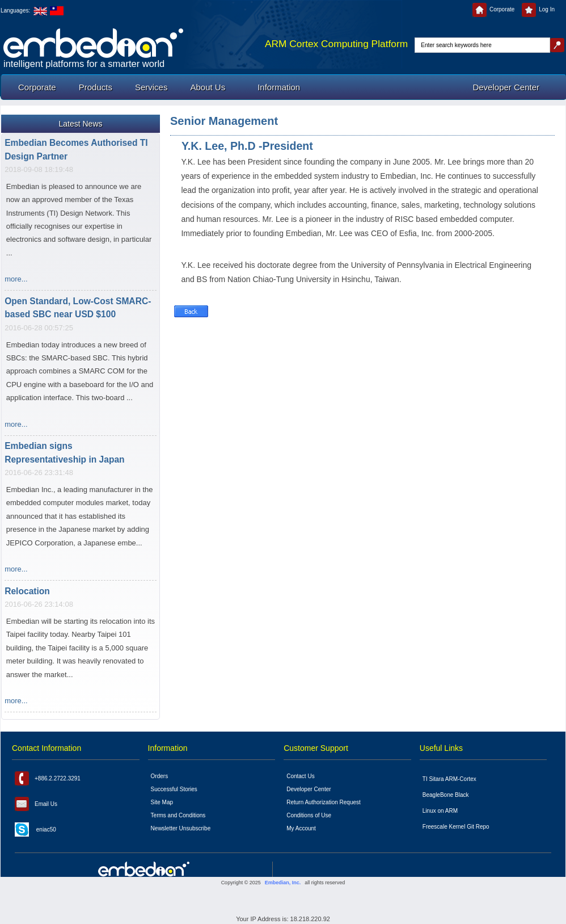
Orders (160, 776)
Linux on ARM (440, 811)
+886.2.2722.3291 (48, 778)
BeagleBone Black (446, 795)
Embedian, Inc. (283, 883)
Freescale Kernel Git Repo (456, 827)
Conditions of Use (309, 815)
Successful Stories (174, 789)
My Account (301, 828)
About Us (208, 87)
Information (279, 87)
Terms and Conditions (178, 815)
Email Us (36, 804)
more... (16, 280)
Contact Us (300, 776)
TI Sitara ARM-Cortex (449, 779)
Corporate (493, 9)
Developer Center (506, 87)
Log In (538, 9)
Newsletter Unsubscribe (181, 828)
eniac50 (35, 829)
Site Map (162, 802)
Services (151, 87)
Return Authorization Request (324, 802)
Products (96, 87)
